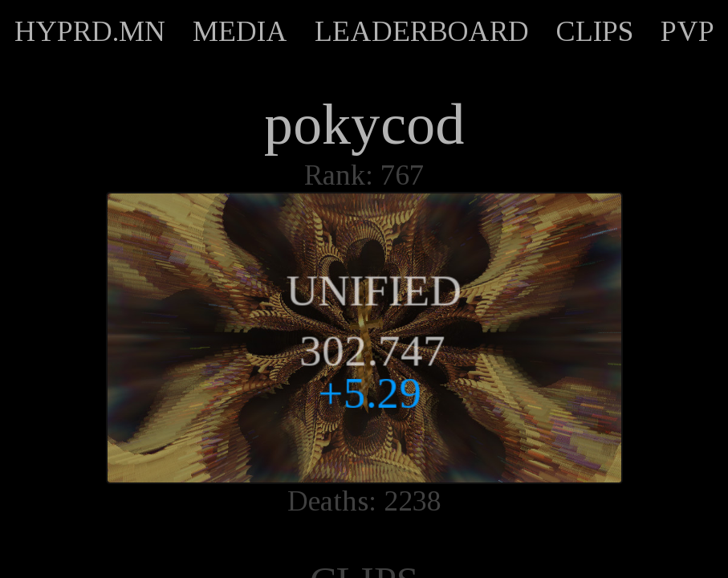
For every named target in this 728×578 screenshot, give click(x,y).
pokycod (364, 124)
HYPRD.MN (90, 31)
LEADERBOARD (422, 31)
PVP (687, 31)
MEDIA (240, 31)
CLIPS (595, 31)
